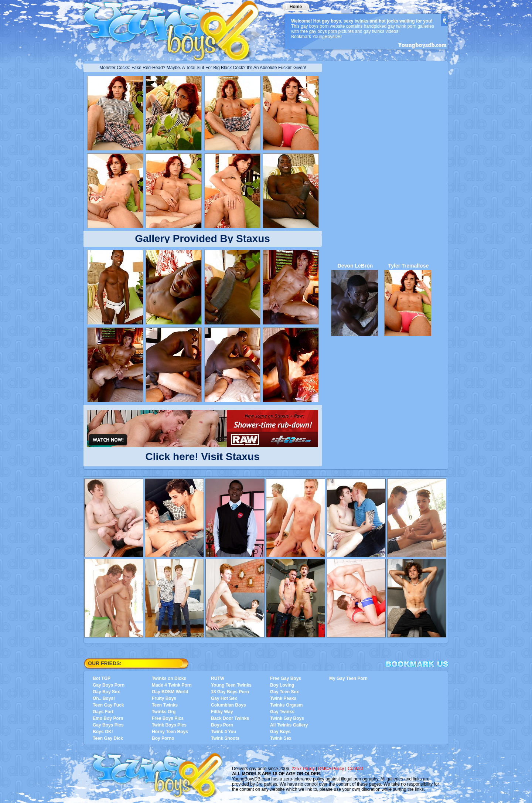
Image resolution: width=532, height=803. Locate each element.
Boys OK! (103, 732)
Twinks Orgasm (286, 705)
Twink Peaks (283, 698)
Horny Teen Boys (170, 732)
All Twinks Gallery (289, 725)
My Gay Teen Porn (348, 678)
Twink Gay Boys (287, 718)
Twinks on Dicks (169, 678)
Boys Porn (222, 725)
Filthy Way (222, 712)
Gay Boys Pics (108, 725)
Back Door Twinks (230, 718)
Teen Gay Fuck (108, 705)
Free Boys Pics (168, 718)
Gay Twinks (282, 712)
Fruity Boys (164, 698)
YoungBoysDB (176, 28)
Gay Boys (280, 732)
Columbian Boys (229, 705)
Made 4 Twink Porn (172, 685)
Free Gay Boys (286, 678)
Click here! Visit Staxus (202, 455)
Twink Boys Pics (169, 725)
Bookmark (417, 664)
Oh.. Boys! (104, 698)
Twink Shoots (225, 738)
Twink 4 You (224, 732)
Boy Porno (163, 738)
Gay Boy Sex (106, 692)
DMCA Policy (331, 769)
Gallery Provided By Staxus (202, 239)
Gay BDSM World (170, 692)
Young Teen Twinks (231, 685)
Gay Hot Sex (224, 698)
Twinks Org (164, 712)
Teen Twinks (165, 705)
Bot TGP (102, 678)
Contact (355, 769)
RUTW (218, 678)
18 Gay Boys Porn (230, 692)
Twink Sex (281, 738)
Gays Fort (103, 712)
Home (296, 7)
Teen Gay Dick (108, 738)
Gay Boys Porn (109, 685)
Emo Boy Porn (108, 718)
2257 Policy (303, 769)
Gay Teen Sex (284, 692)
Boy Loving (282, 685)
